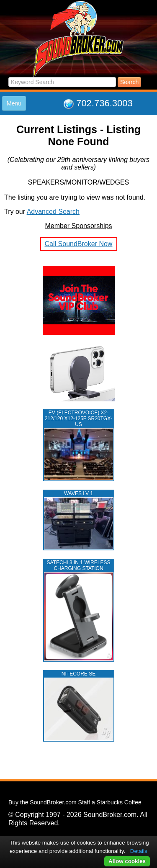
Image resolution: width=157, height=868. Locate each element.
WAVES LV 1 (78, 493)
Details (139, 851)
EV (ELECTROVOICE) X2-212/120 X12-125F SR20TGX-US (78, 419)
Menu (14, 103)
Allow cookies (127, 861)
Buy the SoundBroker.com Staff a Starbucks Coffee (75, 802)
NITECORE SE (78, 674)
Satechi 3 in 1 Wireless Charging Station (79, 565)
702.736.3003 (104, 103)
